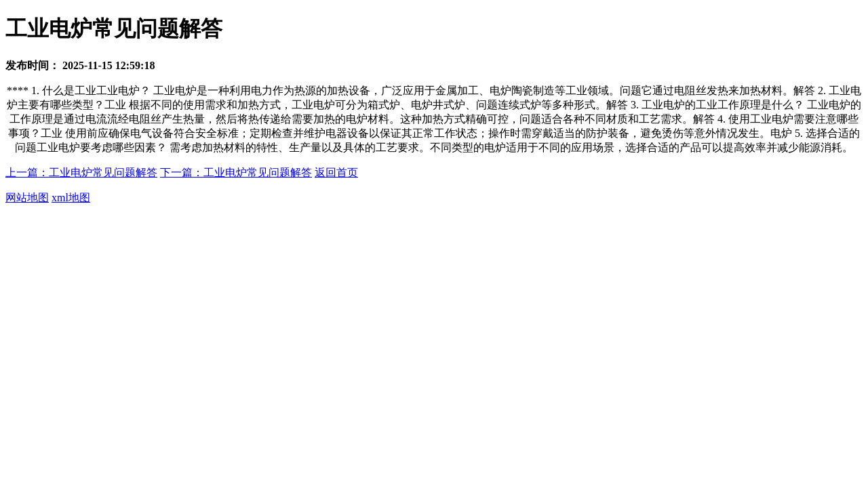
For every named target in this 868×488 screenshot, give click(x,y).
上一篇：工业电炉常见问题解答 (81, 172)
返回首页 (336, 172)
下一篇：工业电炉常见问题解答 (236, 172)
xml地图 (71, 198)
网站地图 (27, 198)
